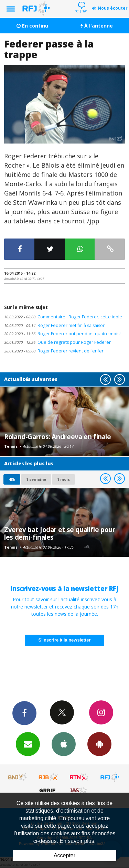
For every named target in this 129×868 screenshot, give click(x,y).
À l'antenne (97, 26)
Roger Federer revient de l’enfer (54, 351)
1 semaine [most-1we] (36, 479)
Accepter (64, 855)
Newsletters (28, 744)
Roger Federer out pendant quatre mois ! (63, 334)
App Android (99, 744)
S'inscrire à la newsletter (65, 640)
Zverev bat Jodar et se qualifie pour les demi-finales (60, 533)
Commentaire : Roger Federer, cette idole (63, 317)
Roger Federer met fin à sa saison (55, 325)
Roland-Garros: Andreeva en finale (58, 437)
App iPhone (64, 744)
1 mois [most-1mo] (63, 479)
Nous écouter (113, 8)
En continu (32, 26)
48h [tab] (12, 479)
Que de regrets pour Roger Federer (57, 342)
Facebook (24, 713)
